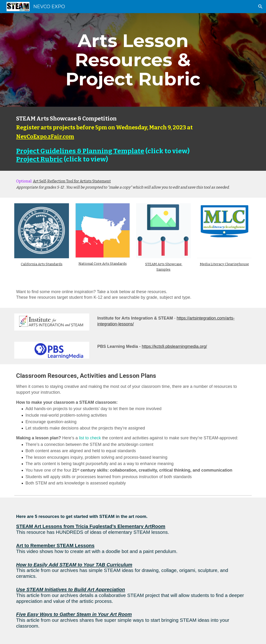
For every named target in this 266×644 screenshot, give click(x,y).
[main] (133, 60)
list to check (90, 438)
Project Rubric (39, 159)
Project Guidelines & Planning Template (80, 151)
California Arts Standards (42, 264)
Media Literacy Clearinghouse (224, 264)
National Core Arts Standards (103, 264)
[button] (260, 7)
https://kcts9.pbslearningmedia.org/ (174, 346)
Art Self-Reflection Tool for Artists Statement (72, 181)
